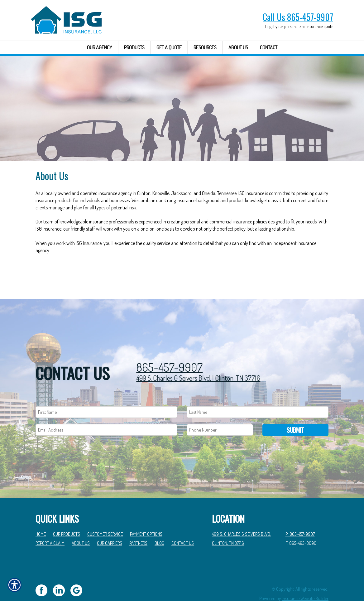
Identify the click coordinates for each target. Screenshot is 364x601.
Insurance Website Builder (305, 581)
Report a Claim (50, 525)
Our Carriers (110, 525)
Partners (138, 525)
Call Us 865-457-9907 (298, 17)
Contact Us (183, 525)
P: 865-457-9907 (300, 516)
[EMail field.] (106, 412)
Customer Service (105, 516)
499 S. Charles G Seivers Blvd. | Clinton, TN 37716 (198, 360)
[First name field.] (106, 395)
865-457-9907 (169, 350)
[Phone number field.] (220, 412)
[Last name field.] (258, 395)
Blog (159, 525)
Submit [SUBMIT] (295, 413)
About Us (81, 525)
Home (41, 516)
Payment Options (146, 516)
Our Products (67, 516)
